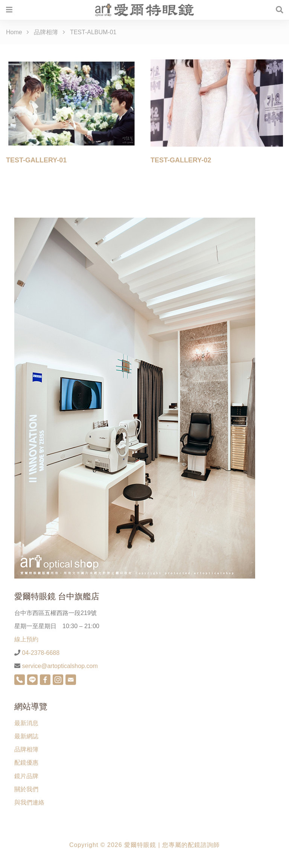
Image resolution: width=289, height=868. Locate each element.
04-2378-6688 (40, 653)
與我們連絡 (29, 802)
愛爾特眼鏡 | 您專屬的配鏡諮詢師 (172, 845)
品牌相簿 (26, 749)
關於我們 (26, 789)
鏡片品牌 (26, 776)
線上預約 (26, 639)
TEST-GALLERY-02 (181, 160)
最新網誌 (26, 736)
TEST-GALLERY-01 (36, 160)
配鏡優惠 (26, 763)
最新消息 (26, 723)
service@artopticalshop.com (59, 666)
